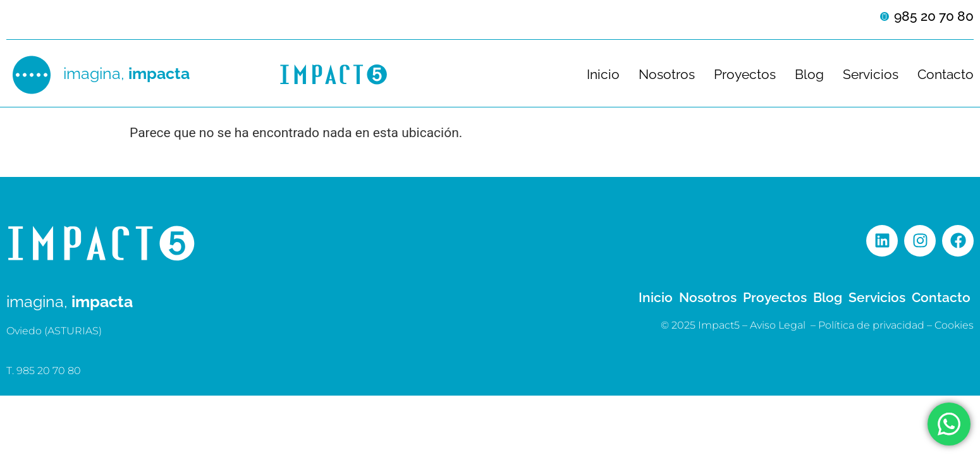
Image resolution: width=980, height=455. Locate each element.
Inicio (603, 75)
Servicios (871, 75)
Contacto (946, 75)
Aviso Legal (778, 325)
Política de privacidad (871, 325)
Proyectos (745, 75)
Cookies (954, 325)
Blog (809, 75)
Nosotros (667, 75)
